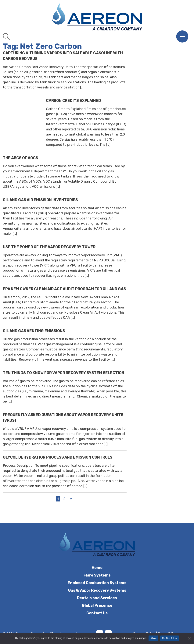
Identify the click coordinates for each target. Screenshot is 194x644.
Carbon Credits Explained (74, 101)
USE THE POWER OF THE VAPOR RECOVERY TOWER (49, 247)
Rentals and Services (97, 598)
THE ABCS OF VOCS (20, 158)
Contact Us (97, 613)
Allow (153, 638)
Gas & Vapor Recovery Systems (97, 590)
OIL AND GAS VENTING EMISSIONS (34, 331)
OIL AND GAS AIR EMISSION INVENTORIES (40, 200)
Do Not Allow (169, 638)
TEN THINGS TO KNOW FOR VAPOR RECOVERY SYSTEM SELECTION (64, 373)
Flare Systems (97, 575)
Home (97, 568)
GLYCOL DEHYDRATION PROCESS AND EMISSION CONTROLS (58, 457)
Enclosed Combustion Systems (97, 583)
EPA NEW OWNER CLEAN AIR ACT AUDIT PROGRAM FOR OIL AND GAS (64, 289)
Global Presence (97, 605)
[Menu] (182, 36)
